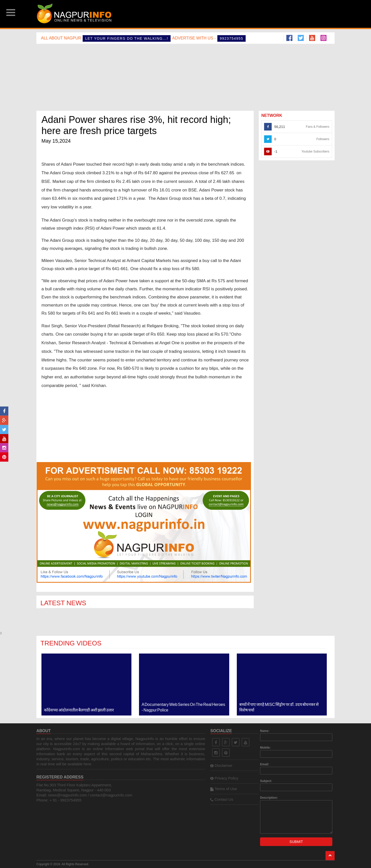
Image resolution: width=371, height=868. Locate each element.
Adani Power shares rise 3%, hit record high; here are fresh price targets (136, 125)
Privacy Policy (224, 778)
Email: (265, 764)
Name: (265, 731)
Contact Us (222, 799)
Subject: (266, 781)
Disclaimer (221, 765)
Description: (269, 798)
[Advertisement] (223, 14)
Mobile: (265, 748)
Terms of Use (224, 789)
